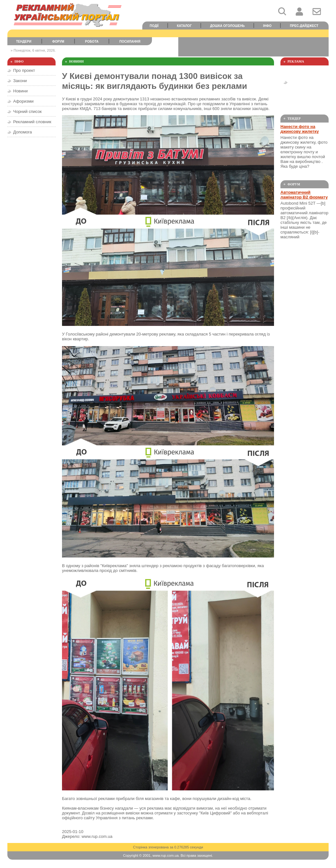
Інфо (267, 26)
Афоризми (23, 101)
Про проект (24, 70)
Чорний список (27, 111)
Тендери (24, 42)
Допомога (22, 132)
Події (154, 26)
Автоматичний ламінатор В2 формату (304, 195)
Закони (20, 81)
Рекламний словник (32, 122)
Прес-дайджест (304, 26)
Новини (20, 91)
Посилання (130, 42)
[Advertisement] (253, 47)
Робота (92, 42)
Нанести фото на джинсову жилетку (300, 129)
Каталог (184, 26)
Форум (58, 42)
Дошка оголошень (227, 26)
